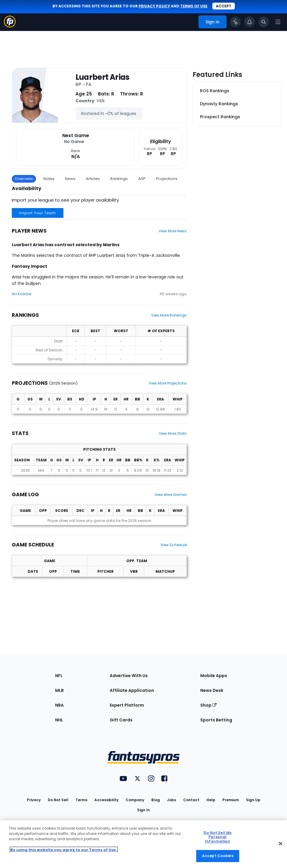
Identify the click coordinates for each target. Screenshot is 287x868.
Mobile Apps (214, 676)
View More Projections (168, 383)
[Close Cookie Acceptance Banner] (281, 843)
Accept (224, 6)
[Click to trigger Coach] (235, 22)
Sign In (143, 810)
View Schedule (174, 545)
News (70, 179)
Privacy (34, 800)
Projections (167, 179)
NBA (59, 705)
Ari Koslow (22, 294)
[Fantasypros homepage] (10, 26)
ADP (142, 179)
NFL (59, 676)
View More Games (171, 495)
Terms (81, 800)
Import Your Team (38, 213)
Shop (208, 705)
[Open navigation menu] (278, 22)
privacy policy (154, 6)
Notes (49, 179)
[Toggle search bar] (264, 22)
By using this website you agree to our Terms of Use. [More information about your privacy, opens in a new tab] (64, 850)
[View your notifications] (250, 22)
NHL (59, 720)
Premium (231, 800)
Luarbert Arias (102, 77)
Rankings (119, 179)
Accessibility (106, 800)
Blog (156, 800)
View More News (173, 231)
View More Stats (173, 433)
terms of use (194, 6)
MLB (59, 690)
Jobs (172, 800)
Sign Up (253, 800)
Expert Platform (127, 705)
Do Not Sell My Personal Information (218, 837)
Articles (93, 179)
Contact (191, 800)
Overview (24, 179)
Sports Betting (216, 720)
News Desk (212, 690)
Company (135, 800)
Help (211, 800)
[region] (143, 844)
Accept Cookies (218, 856)
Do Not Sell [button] (58, 800)
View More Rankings (169, 315)
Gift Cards (121, 720)
